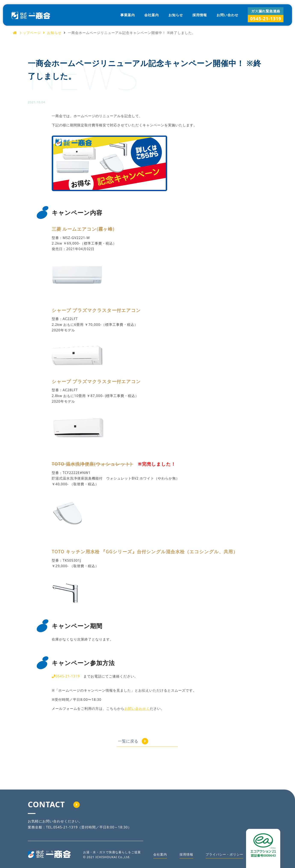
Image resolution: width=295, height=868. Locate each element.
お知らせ (176, 15)
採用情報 (200, 15)
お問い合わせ (227, 15)
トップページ (27, 33)
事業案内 (128, 15)
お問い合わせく (137, 709)
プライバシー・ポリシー (223, 855)
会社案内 (152, 15)
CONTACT (54, 804)
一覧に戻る (141, 741)
